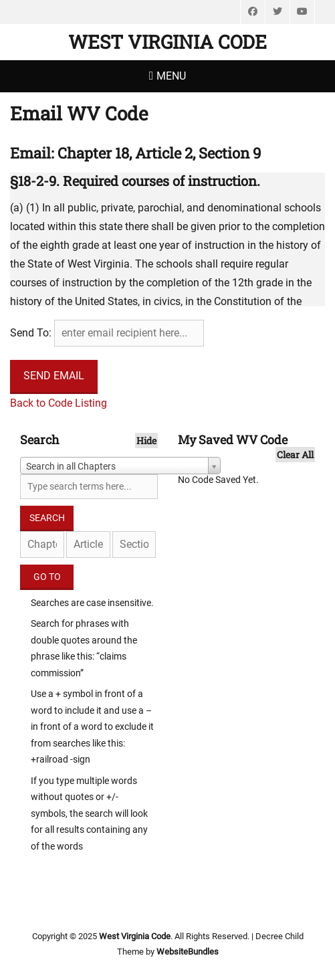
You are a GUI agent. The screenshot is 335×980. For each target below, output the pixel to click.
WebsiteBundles (188, 952)
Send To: (31, 333)
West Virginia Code (167, 42)
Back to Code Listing (59, 403)
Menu (171, 76)
